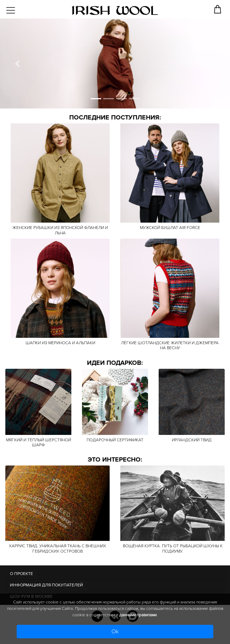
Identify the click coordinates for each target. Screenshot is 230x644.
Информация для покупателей (46, 585)
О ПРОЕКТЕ (21, 574)
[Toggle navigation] (17, 8)
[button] (17, 63)
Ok (115, 632)
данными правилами (138, 615)
